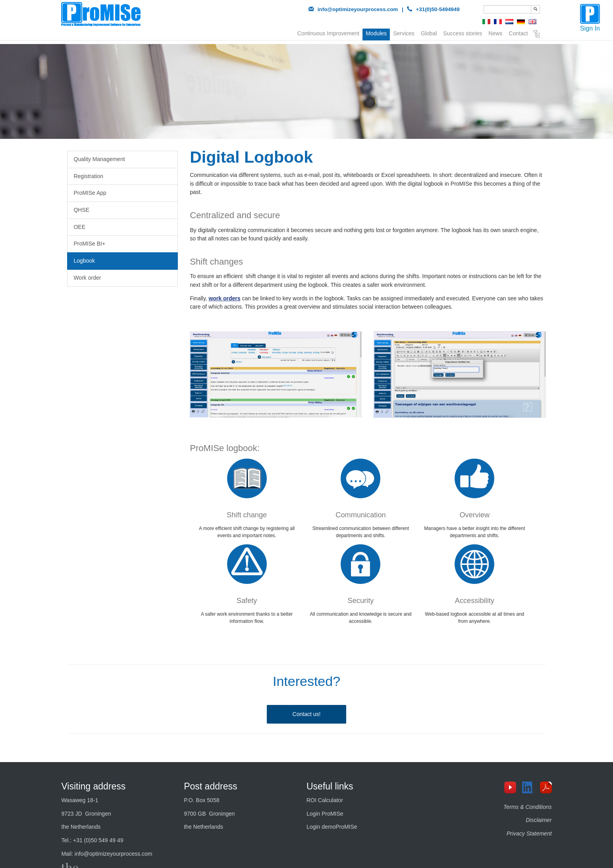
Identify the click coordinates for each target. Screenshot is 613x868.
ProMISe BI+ (89, 244)
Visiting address (93, 786)
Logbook (84, 261)
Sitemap (537, 34)
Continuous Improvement (328, 33)
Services (404, 33)
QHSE (81, 210)
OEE (79, 227)
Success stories (463, 33)
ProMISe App (90, 193)
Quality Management (99, 159)
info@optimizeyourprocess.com (358, 9)
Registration (88, 176)
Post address (210, 786)
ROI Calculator (325, 800)
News (495, 33)
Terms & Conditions (528, 807)
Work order (87, 278)
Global (429, 33)
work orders (224, 298)
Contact (518, 33)
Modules (376, 33)
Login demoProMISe (332, 827)
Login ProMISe (325, 814)
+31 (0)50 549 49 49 (98, 840)
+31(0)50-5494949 (438, 9)
